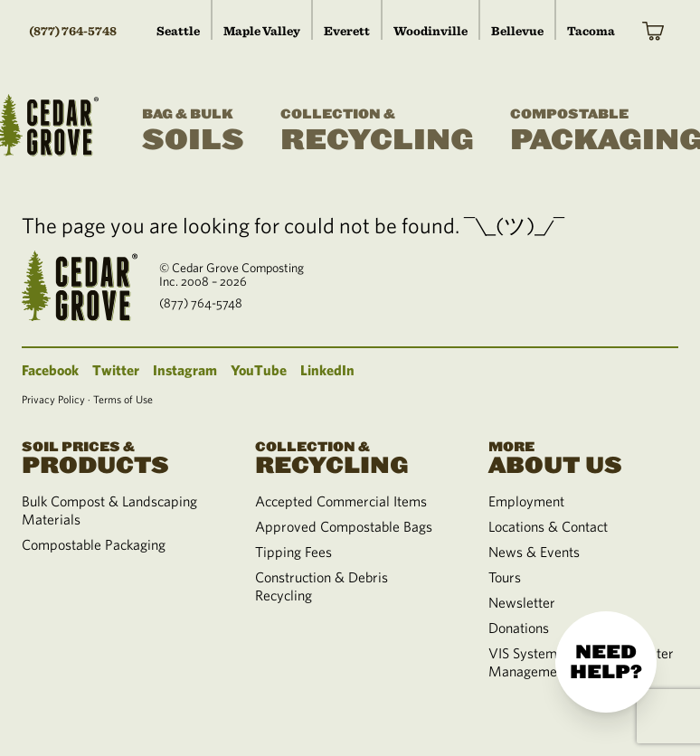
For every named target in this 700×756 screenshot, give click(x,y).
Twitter (116, 370)
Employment (526, 501)
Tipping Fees (293, 552)
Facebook (50, 370)
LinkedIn (327, 370)
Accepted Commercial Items (341, 501)
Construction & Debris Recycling (322, 586)
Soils (193, 131)
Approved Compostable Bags (344, 526)
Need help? (606, 662)
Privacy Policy (53, 399)
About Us (583, 456)
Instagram (185, 370)
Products (117, 456)
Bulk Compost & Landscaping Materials (109, 510)
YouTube (259, 370)
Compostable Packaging (94, 544)
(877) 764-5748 (73, 31)
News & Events (534, 552)
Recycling (377, 131)
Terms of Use (123, 399)
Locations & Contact (548, 526)
